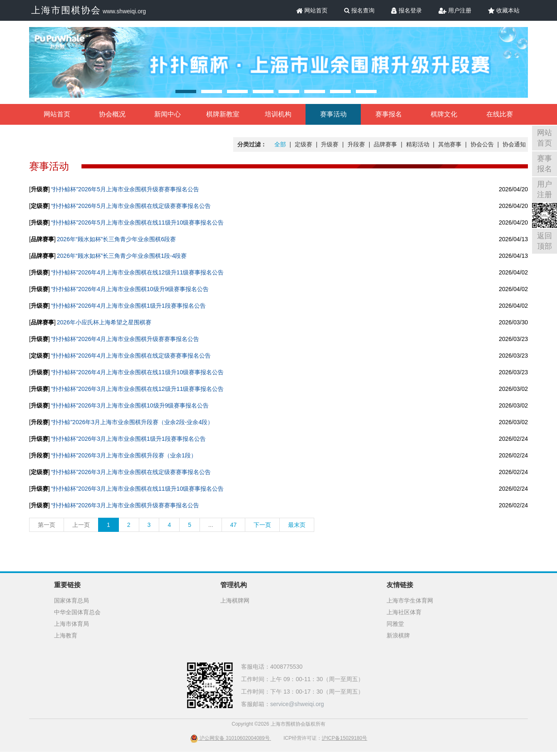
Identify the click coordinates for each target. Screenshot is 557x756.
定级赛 (303, 144)
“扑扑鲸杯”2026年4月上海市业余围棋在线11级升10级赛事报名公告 (137, 372)
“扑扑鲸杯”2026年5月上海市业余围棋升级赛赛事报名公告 (125, 189)
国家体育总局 (71, 600)
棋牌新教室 (223, 114)
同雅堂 (395, 624)
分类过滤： (252, 144)
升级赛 (330, 144)
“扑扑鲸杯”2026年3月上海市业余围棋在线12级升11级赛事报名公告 (137, 389)
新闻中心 (168, 114)
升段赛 (356, 144)
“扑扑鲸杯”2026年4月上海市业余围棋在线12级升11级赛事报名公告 (137, 272)
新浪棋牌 (398, 635)
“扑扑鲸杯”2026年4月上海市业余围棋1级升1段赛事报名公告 (128, 306)
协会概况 (112, 114)
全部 (280, 144)
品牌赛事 (385, 144)
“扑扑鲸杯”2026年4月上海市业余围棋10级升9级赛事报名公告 (130, 289)
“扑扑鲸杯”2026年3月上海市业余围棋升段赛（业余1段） (124, 455)
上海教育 (66, 635)
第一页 (47, 525)
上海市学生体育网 (410, 600)
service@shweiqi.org (297, 704)
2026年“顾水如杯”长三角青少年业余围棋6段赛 (116, 239)
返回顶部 (545, 241)
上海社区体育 (404, 612)
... (211, 525)
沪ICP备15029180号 (344, 738)
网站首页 (312, 10)
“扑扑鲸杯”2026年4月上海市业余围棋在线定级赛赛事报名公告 (131, 356)
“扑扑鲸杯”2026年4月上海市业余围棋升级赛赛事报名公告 (125, 339)
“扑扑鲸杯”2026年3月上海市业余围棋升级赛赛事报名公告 (125, 505)
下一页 (262, 525)
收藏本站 (504, 10)
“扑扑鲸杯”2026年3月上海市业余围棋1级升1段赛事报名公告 (128, 439)
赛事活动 (333, 114)
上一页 (81, 525)
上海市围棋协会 (66, 10)
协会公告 (482, 144)
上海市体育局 (71, 624)
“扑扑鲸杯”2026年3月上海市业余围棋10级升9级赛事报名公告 (130, 405)
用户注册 (455, 10)
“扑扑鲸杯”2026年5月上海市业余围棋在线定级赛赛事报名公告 (131, 206)
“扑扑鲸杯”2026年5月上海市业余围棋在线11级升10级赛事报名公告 (137, 222)
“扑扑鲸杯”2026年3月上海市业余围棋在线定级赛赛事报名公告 (131, 472)
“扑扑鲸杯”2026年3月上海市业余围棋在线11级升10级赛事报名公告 (137, 489)
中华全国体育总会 (77, 612)
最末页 (297, 525)
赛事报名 (389, 114)
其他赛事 (450, 144)
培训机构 (278, 114)
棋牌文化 (444, 114)
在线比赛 (500, 114)
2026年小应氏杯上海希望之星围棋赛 (104, 322)
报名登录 (407, 10)
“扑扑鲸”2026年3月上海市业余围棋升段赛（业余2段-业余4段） (132, 422)
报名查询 (359, 10)
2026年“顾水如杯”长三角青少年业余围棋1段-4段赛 (122, 256)
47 (234, 525)
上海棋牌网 (235, 600)
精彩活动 (418, 144)
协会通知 (514, 144)
